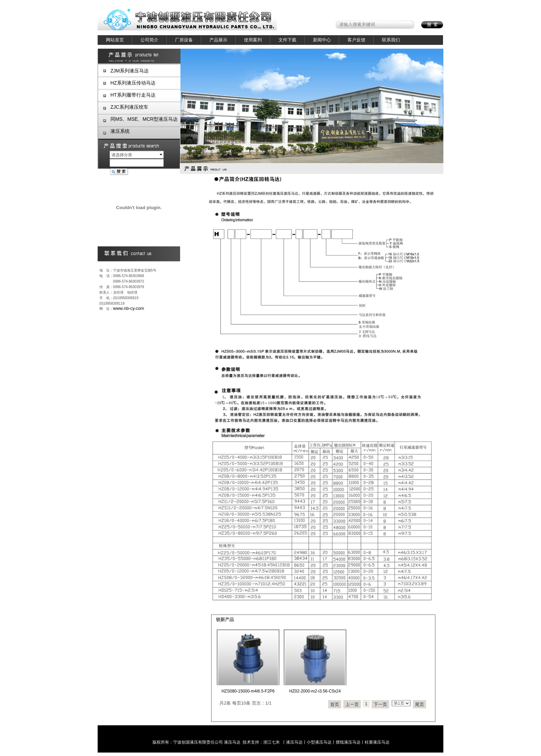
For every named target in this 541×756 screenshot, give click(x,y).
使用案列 (253, 40)
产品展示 (218, 40)
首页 (335, 704)
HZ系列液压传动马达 (133, 83)
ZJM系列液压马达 (130, 71)
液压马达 (232, 742)
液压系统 (120, 131)
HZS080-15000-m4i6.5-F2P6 (248, 691)
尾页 (420, 704)
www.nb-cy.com (129, 308)
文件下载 (287, 40)
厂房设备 (184, 40)
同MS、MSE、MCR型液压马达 (144, 119)
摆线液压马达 (348, 742)
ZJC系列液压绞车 (129, 107)
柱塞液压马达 (377, 742)
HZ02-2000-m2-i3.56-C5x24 (315, 691)
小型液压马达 (319, 742)
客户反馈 (356, 40)
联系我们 (391, 40)
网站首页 (115, 40)
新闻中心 (322, 40)
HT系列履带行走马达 (133, 95)
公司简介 (149, 40)
